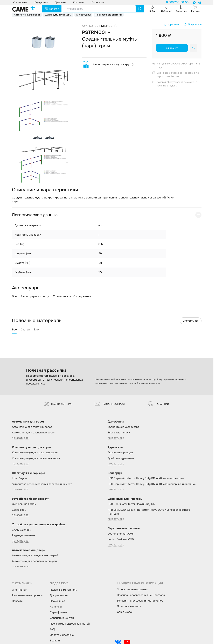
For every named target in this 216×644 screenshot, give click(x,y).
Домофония (116, 422)
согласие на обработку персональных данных (162, 379)
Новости (17, 601)
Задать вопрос (110, 404)
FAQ (52, 629)
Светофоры (19, 510)
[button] (193, 24)
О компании (20, 590)
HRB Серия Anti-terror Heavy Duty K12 (131, 504)
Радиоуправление (23, 535)
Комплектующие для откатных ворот (35, 453)
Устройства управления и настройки (38, 524)
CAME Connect (21, 530)
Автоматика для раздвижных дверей (35, 555)
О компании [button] (20, 2)
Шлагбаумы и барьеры (58, 15)
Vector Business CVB (121, 539)
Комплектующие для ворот (32, 447)
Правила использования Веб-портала (141, 595)
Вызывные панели (119, 433)
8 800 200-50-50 (177, 2)
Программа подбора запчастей (70, 624)
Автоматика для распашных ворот (33, 433)
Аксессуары (83, 15)
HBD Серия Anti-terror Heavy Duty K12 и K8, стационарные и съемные (152, 484)
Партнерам (98, 2)
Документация (59, 595)
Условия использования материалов (140, 601)
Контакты (79, 2)
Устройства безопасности (31, 499)
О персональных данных (132, 589)
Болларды (115, 473)
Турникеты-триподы (120, 453)
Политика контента (129, 606)
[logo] (24, 9)
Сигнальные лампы (24, 504)
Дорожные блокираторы (125, 499)
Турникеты (115, 447)
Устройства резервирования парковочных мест (42, 484)
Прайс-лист (57, 601)
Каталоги (56, 607)
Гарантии (158, 404)
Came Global (125, 612)
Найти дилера (58, 404)
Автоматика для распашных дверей (34, 561)
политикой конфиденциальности (144, 383)
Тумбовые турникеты (121, 458)
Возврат (55, 641)
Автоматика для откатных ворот (32, 427)
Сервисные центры (62, 618)
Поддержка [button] (41, 2)
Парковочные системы (109, 15)
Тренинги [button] (60, 2)
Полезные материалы (64, 590)
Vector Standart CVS (121, 534)
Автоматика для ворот (27, 15)
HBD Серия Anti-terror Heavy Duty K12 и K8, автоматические (146, 478)
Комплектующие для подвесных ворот (36, 458)
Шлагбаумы (19, 478)
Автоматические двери (29, 550)
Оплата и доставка (62, 635)
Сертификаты (58, 612)
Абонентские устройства (123, 427)
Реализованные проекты (27, 595)
